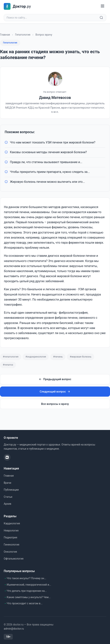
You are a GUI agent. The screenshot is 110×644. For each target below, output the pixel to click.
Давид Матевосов (55, 98)
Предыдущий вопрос (55, 379)
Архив (7, 504)
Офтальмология (14, 559)
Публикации (11, 490)
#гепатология (11, 357)
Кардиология (12, 523)
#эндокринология (36, 357)
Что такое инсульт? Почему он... (27, 578)
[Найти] (101, 18)
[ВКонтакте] (7, 457)
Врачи (7, 483)
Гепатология (23, 35)
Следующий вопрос (55, 392)
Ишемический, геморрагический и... (29, 585)
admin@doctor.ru (14, 629)
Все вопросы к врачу (55, 404)
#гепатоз (8, 365)
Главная (5, 35)
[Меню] (103, 6)
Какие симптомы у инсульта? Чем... (29, 597)
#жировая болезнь (80, 357)
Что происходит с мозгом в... (25, 603)
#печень (58, 357)
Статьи (8, 497)
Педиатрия (10, 537)
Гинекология (12, 545)
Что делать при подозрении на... (27, 591)
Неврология (11, 531)
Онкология (10, 552)
